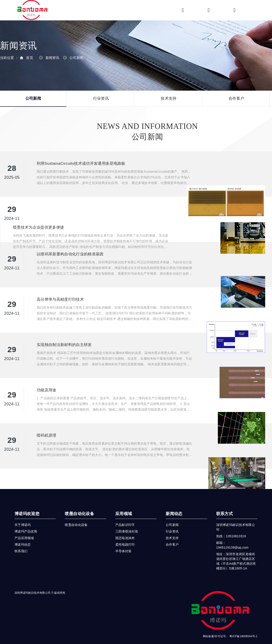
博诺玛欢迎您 (27, 505)
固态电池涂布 (125, 529)
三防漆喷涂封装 (127, 522)
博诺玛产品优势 (26, 522)
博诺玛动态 (23, 535)
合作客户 (236, 98)
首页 (30, 58)
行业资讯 (101, 98)
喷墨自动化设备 (79, 505)
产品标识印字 (125, 516)
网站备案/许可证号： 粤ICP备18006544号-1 (230, 627)
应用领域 (124, 505)
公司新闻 (76, 58)
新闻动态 (174, 505)
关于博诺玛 (23, 516)
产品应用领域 (24, 529)
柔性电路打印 (125, 535)
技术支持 (169, 98)
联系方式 (225, 505)
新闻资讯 (52, 58)
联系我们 (21, 542)
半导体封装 (123, 542)
